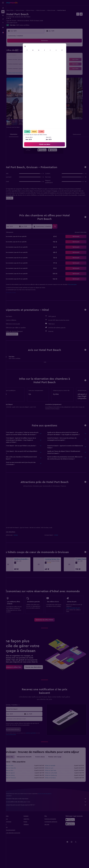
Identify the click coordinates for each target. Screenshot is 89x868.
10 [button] (17, 55)
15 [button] (38, 55)
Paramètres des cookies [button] (15, 293)
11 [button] (21, 55)
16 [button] (42, 55)
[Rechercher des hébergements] (3, 12)
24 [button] (17, 64)
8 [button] (38, 51)
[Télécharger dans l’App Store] (56, 150)
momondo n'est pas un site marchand (48, 817)
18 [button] (21, 60)
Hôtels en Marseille (53, 784)
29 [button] (37, 64)
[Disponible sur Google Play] (45, 150)
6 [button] (29, 51)
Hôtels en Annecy (16, 793)
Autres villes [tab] (16, 775)
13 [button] (29, 55)
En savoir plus (79, 285)
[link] (48, 627)
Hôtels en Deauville (16, 786)
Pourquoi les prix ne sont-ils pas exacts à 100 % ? (48, 823)
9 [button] (42, 51)
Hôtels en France (36, 10)
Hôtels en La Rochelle (54, 791)
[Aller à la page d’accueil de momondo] (12, 3)
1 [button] (37, 47)
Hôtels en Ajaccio (16, 791)
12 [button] (25, 55)
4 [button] (21, 51)
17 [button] (17, 60)
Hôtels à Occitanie (47, 10)
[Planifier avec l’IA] (3, 23)
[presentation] (56, 150)
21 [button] (33, 60)
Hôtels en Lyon (52, 786)
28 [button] (33, 64)
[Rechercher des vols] (3, 8)
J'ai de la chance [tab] (46, 775)
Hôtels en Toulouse (16, 796)
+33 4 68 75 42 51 (18, 23)
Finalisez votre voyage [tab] (61, 775)
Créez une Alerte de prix (75, 616)
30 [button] (42, 64)
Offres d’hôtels (16, 10)
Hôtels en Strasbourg (54, 793)
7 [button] (33, 51)
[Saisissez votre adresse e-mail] (29, 733)
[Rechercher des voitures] (3, 15)
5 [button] (25, 51)
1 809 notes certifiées (29, 25)
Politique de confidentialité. (18, 749)
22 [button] (37, 60)
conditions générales (37, 748)
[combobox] (29, 724)
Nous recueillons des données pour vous (48, 820)
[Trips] (3, 28)
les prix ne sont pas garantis (51, 812)
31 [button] (17, 68)
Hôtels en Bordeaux (53, 796)
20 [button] (29, 60)
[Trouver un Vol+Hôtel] (3, 19)
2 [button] (42, 47)
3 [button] (17, 51)
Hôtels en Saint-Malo (54, 789)
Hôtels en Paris (15, 784)
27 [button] (29, 64)
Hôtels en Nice (15, 789)
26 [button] (25, 64)
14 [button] (33, 55)
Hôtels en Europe (26, 10)
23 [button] (42, 60)
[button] (3, 3)
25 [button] (21, 64)
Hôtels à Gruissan (57, 10)
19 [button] (25, 60)
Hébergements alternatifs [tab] (30, 775)
